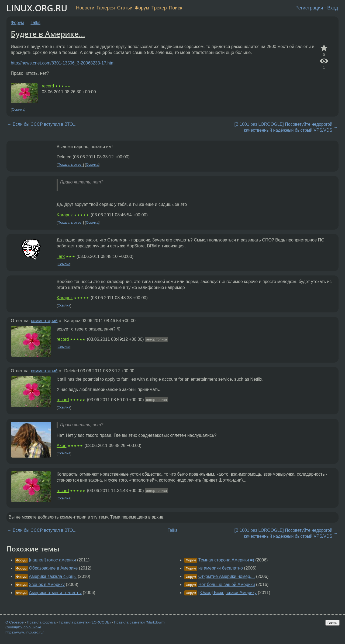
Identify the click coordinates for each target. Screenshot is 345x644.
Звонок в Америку (47, 585)
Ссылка (18, 109)
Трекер (159, 8)
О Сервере (15, 622)
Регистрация (309, 8)
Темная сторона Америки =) (226, 560)
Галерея (106, 8)
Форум (142, 8)
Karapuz (65, 215)
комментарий (44, 321)
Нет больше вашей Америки (227, 585)
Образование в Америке (53, 568)
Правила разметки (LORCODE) (85, 622)
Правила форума (41, 622)
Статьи (125, 8)
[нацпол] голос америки (52, 560)
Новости (85, 8)
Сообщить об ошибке (23, 627)
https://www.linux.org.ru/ (24, 632)
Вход (333, 8)
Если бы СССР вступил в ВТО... (45, 124)
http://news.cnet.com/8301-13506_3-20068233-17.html (63, 63)
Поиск (176, 8)
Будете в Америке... (48, 34)
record (48, 86)
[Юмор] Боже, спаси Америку (227, 593)
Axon (61, 446)
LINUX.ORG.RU (37, 8)
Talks (36, 23)
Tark (61, 256)
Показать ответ (70, 165)
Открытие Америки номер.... (227, 576)
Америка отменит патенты (55, 593)
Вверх (332, 623)
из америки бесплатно (221, 568)
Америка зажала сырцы (53, 576)
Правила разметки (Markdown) (139, 622)
